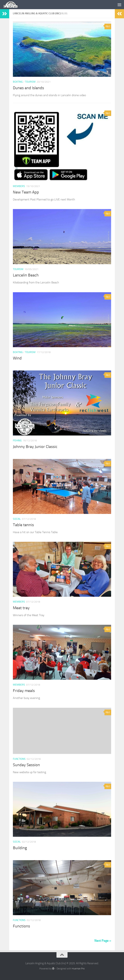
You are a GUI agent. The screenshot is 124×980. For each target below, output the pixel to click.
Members (19, 186)
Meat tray (21, 608)
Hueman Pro (78, 969)
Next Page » (103, 941)
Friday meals (24, 691)
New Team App (26, 192)
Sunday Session (26, 765)
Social (17, 519)
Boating (18, 82)
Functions (19, 759)
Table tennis (23, 525)
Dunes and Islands (28, 88)
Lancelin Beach (26, 275)
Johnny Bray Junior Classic (35, 447)
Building (20, 848)
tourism (30, 82)
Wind (17, 358)
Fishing (17, 441)
